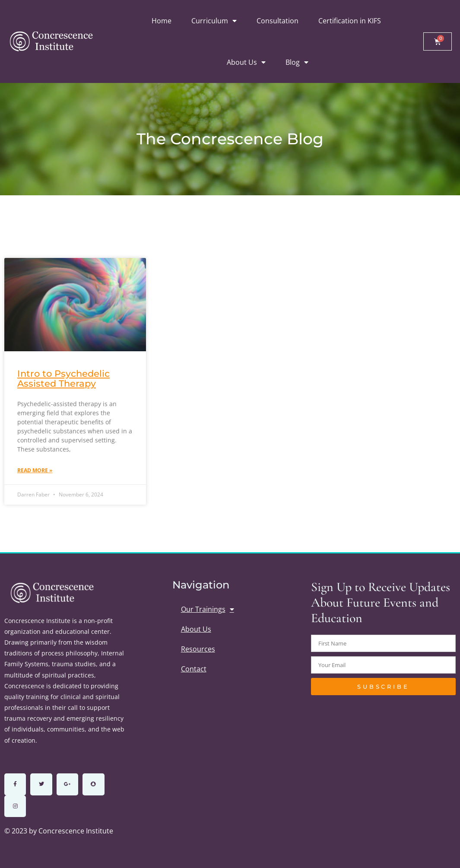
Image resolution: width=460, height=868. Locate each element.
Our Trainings (208, 609)
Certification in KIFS (350, 21)
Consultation (278, 21)
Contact (194, 669)
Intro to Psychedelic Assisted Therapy (63, 378)
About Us (246, 62)
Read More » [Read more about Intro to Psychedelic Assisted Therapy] (35, 470)
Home (162, 21)
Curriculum (214, 21)
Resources (198, 649)
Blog (297, 62)
